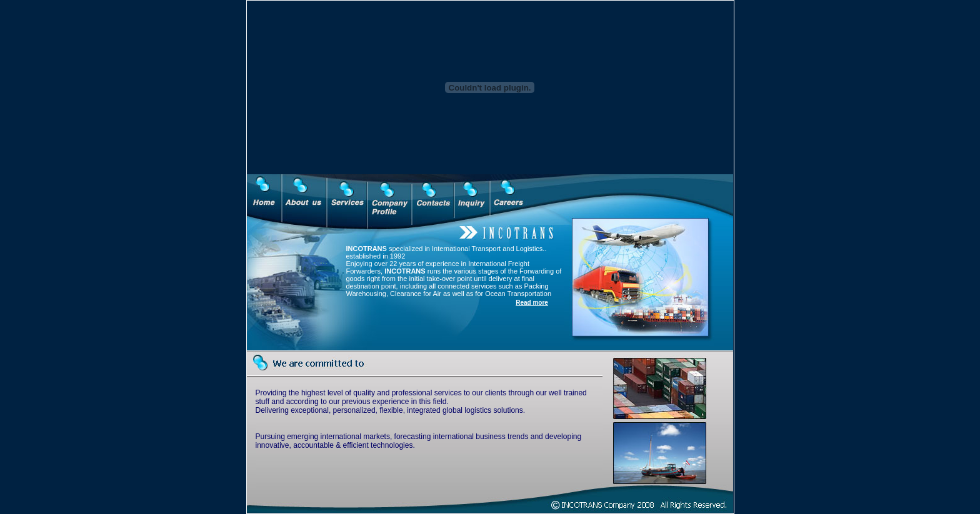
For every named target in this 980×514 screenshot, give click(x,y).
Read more (532, 303)
